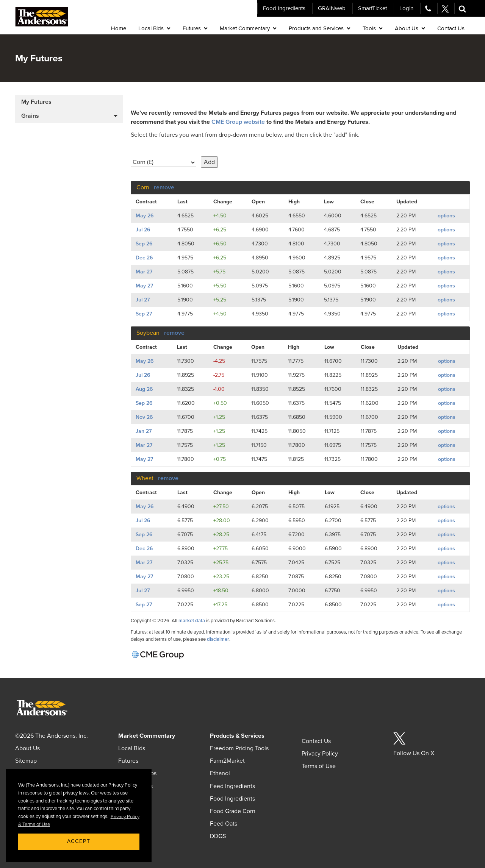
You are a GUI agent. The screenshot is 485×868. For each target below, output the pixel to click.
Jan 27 (144, 431)
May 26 (145, 216)
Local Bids (132, 748)
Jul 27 (143, 300)
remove (164, 187)
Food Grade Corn (233, 811)
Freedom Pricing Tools (239, 748)
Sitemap (26, 761)
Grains (30, 116)
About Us (27, 748)
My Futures (36, 102)
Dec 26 (144, 258)
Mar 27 (144, 272)
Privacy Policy (320, 754)
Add (209, 162)
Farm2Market (227, 761)
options (446, 216)
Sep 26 (144, 244)
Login (406, 8)
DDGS (218, 836)
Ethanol (220, 773)
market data (192, 621)
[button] (462, 8)
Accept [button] (79, 841)
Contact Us (316, 741)
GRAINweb (332, 8)
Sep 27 (144, 314)
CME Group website (238, 122)
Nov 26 (144, 417)
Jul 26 (143, 230)
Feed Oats (224, 824)
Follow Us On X (414, 753)
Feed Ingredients (232, 786)
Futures (128, 761)
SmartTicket (372, 8)
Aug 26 (144, 389)
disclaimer (218, 639)
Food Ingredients (284, 8)
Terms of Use (319, 766)
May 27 (144, 286)
